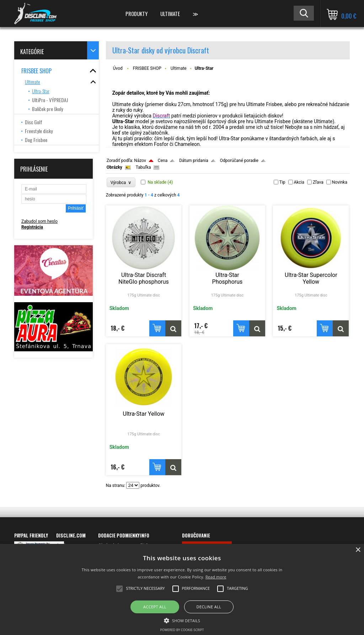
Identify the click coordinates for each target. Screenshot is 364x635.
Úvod (118, 68)
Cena (163, 161)
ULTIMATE (170, 14)
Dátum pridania (194, 161)
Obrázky (114, 167)
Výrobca (121, 182)
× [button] (358, 550)
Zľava (318, 182)
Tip (282, 182)
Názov (140, 161)
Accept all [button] (155, 607)
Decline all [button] (209, 607)
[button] (182, 620)
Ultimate (179, 68)
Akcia (299, 182)
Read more (216, 577)
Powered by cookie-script (182, 630)
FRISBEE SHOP (147, 68)
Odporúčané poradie (239, 161)
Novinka (340, 182)
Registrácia (32, 227)
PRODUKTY (136, 14)
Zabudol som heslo (39, 221)
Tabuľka (143, 167)
